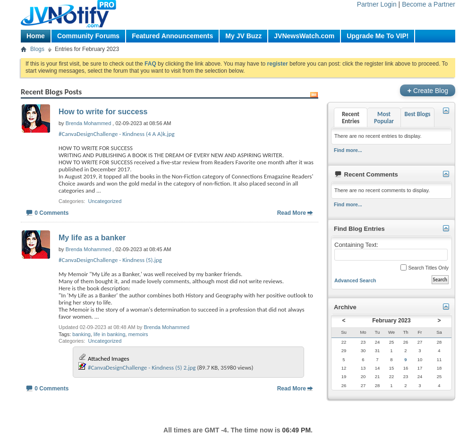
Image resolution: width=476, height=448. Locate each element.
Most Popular (384, 118)
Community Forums (88, 36)
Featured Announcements (172, 36)
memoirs (138, 334)
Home (36, 36)
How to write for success (103, 112)
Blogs (37, 49)
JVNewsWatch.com (304, 36)
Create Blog (428, 90)
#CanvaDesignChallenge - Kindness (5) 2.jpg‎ (142, 368)
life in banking (109, 334)
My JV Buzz (243, 36)
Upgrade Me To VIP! (378, 36)
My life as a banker (92, 238)
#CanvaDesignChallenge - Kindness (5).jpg (110, 260)
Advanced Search (355, 280)
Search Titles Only (425, 267)
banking (81, 334)
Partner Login (377, 4)
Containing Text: (391, 251)
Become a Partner (429, 4)
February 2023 (391, 321)
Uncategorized (105, 201)
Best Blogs (417, 114)
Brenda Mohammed (166, 327)
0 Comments (51, 213)
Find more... (348, 150)
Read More (292, 213)
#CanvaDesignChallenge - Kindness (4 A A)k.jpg (117, 134)
